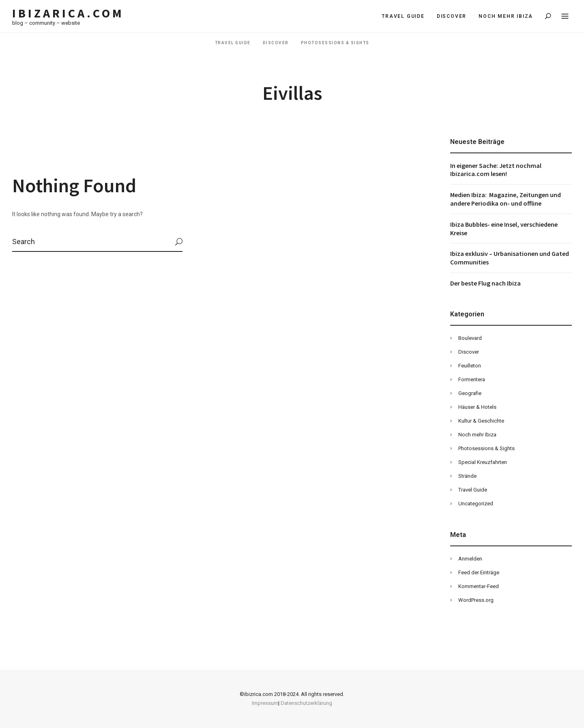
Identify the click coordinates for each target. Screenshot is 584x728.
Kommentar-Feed (479, 586)
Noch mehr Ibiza (506, 16)
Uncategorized (476, 504)
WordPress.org (476, 600)
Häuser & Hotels (477, 407)
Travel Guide (403, 16)
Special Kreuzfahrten (483, 462)
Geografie (470, 393)
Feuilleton (470, 366)
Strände (467, 476)
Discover (452, 16)
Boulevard (470, 338)
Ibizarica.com (68, 13)
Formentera (472, 379)
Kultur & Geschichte (481, 421)
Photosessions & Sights (335, 43)
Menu (565, 17)
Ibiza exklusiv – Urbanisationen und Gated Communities (510, 258)
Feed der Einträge (479, 572)
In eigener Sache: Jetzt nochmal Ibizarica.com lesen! (496, 170)
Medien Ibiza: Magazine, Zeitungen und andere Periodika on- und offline (506, 199)
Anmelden (470, 559)
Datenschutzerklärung (306, 703)
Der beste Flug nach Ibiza (485, 283)
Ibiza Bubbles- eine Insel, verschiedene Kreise (504, 229)
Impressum (265, 703)
